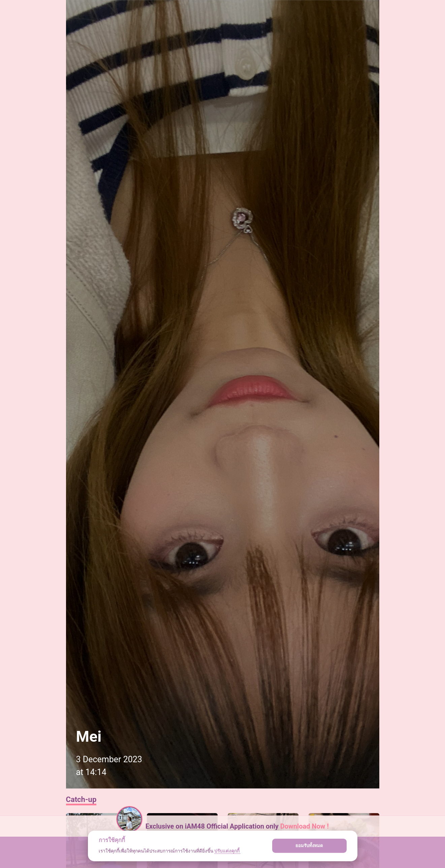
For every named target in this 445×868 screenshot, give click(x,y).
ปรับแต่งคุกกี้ (227, 851)
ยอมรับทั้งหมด (309, 846)
